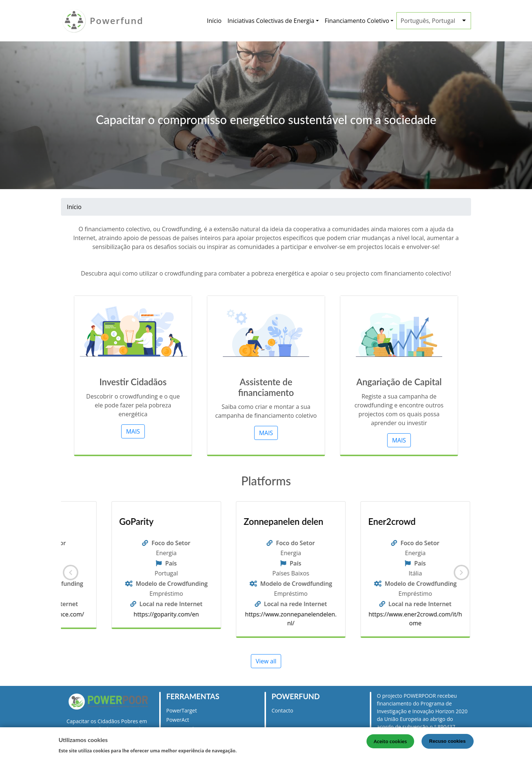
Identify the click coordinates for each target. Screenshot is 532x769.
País (144, 563)
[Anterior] (71, 573)
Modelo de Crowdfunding (145, 584)
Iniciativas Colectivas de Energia (271, 21)
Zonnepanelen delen (381, 522)
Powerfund (117, 20)
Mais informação (261, 750)
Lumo (103, 522)
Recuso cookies (448, 741)
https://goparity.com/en (264, 614)
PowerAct (178, 720)
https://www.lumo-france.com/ (139, 614)
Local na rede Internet (144, 604)
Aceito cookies (391, 741)
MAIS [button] (133, 431)
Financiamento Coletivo (357, 21)
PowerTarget (182, 710)
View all (266, 661)
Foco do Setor (144, 543)
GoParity (234, 522)
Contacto (282, 710)
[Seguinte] (461, 573)
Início (214, 21)
